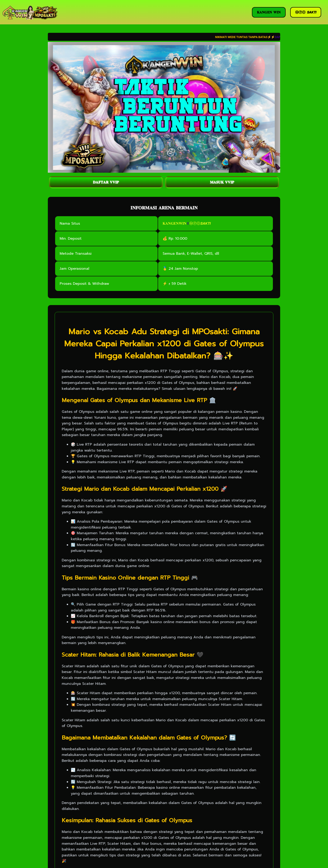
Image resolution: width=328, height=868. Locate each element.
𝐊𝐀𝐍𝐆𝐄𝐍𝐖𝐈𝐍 (175, 223)
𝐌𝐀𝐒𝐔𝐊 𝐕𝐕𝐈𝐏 (222, 182)
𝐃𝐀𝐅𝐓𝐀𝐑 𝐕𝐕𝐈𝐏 (106, 182)
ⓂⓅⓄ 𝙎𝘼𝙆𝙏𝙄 (306, 12)
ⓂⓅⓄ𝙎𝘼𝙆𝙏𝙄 (200, 223)
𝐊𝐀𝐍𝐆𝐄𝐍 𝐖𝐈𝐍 (269, 12)
